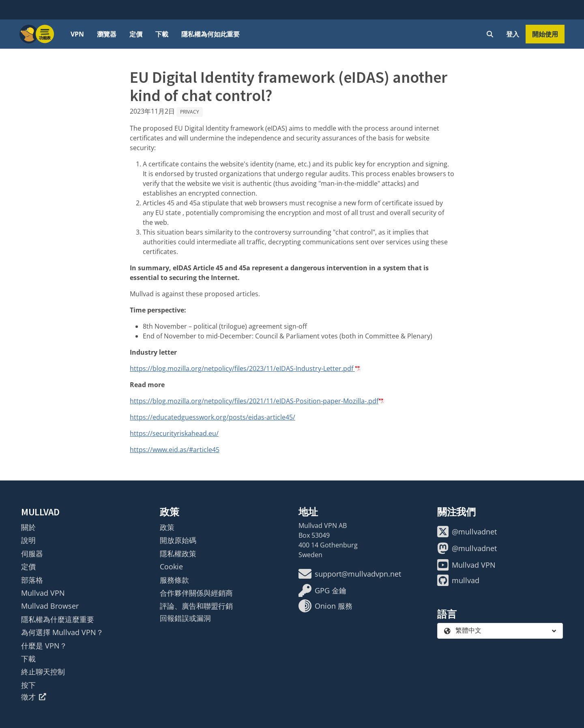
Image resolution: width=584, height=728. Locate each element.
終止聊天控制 (43, 672)
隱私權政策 (178, 554)
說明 (28, 540)
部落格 (32, 580)
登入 (513, 34)
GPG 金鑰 (322, 590)
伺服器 (32, 554)
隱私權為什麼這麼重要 (58, 619)
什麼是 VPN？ (44, 646)
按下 (28, 685)
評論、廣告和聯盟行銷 (196, 606)
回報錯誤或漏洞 (185, 618)
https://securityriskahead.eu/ (174, 433)
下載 (162, 34)
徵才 (34, 697)
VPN (77, 34)
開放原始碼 (178, 540)
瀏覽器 (107, 34)
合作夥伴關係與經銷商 (196, 593)
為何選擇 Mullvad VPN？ (62, 632)
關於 (28, 527)
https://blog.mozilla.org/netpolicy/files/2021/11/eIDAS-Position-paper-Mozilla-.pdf (254, 401)
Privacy (190, 112)
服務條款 (174, 580)
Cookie (171, 566)
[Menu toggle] (45, 34)
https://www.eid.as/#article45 (175, 450)
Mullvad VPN (43, 593)
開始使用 (545, 34)
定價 (136, 34)
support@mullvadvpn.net (350, 574)
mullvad (458, 580)
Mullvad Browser (50, 606)
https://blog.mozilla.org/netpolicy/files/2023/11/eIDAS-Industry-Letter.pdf (242, 368)
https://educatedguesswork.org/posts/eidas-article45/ (213, 417)
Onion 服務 (325, 606)
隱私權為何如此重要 (210, 34)
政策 (167, 527)
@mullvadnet (467, 532)
